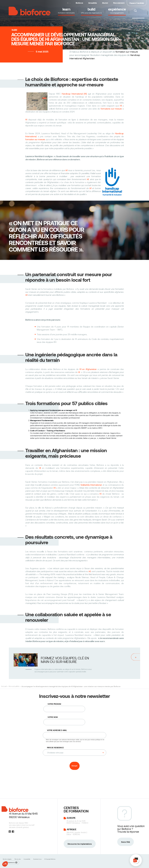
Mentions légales (7, 859)
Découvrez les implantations (80, 844)
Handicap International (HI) (74, 94)
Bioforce (79, 3)
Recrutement (119, 3)
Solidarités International (91, 485)
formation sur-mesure (127, 52)
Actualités (93, 3)
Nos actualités (14, 686)
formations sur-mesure (111, 109)
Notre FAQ (126, 842)
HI (121, 106)
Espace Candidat (137, 3)
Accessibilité (27, 859)
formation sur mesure (35, 139)
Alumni (105, 3)
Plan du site (18, 859)
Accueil (4, 686)
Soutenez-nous (38, 859)
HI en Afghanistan (88, 369)
